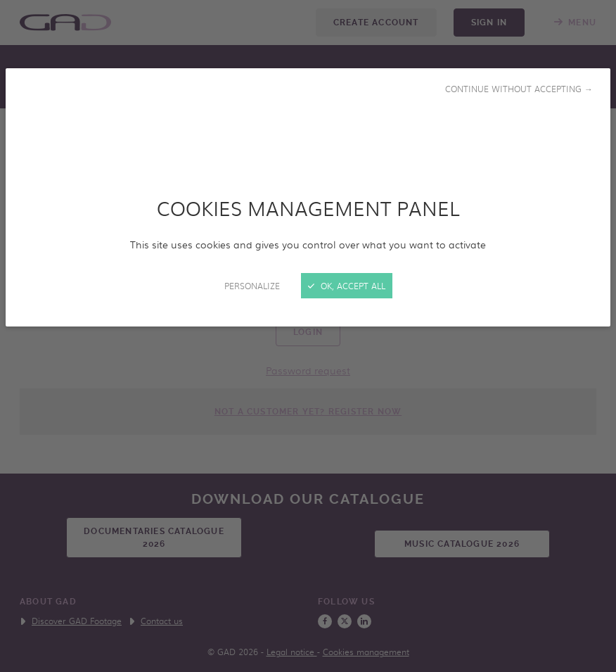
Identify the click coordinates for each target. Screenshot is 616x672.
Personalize (252, 286)
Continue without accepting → (519, 89)
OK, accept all (347, 286)
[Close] (308, 336)
